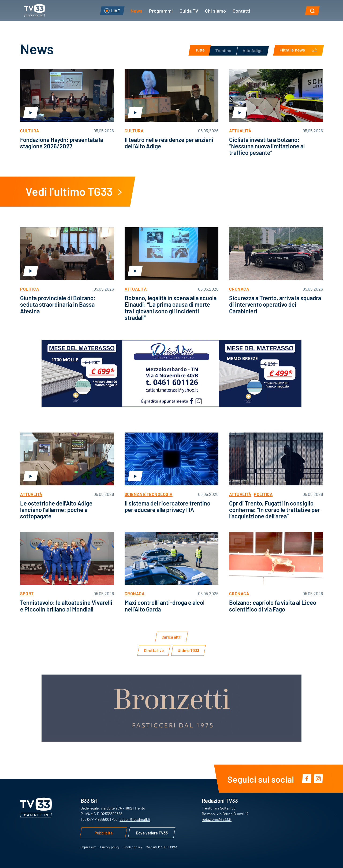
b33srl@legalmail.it (135, 819)
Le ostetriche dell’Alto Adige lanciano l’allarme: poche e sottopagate (56, 509)
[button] (312, 11)
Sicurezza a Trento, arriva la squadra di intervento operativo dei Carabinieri (275, 304)
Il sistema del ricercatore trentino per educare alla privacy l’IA (167, 506)
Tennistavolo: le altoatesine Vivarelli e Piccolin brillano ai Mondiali (66, 605)
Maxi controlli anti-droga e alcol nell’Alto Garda (165, 605)
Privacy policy (110, 847)
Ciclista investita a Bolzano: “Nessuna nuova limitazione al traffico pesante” (267, 146)
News (136, 10)
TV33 (35, 11)
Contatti (241, 10)
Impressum (88, 847)
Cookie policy (133, 847)
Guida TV (189, 10)
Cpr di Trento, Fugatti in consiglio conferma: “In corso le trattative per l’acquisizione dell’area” (275, 509)
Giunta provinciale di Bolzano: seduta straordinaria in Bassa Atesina (58, 304)
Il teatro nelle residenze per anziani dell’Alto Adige (169, 143)
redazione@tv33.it (217, 819)
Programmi (161, 10)
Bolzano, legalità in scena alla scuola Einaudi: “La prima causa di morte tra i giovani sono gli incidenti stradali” (171, 307)
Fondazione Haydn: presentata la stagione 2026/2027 (62, 143)
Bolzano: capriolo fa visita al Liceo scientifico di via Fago (273, 605)
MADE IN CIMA (168, 847)
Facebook (307, 779)
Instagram (318, 779)
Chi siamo (215, 10)
